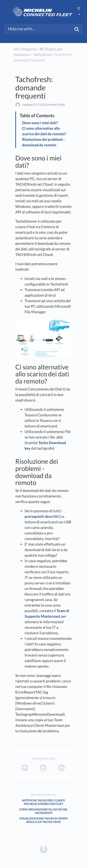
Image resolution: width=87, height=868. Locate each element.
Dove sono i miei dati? (40, 123)
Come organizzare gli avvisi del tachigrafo (43, 811)
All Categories (25, 49)
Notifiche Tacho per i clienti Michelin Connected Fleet (43, 802)
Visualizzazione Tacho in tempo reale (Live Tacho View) (43, 820)
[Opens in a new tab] (44, 849)
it (79, 9)
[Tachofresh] (42, 55)
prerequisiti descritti (42, 517)
